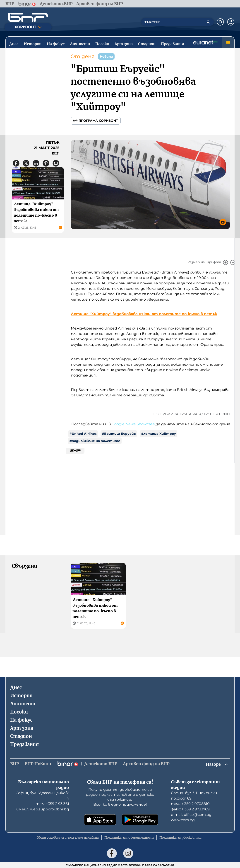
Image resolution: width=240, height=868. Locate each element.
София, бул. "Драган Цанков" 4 (42, 796)
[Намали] (233, 262)
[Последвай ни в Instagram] (128, 853)
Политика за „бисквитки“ (181, 838)
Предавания (24, 744)
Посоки (19, 712)
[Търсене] (208, 22)
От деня (83, 56)
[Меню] (228, 42)
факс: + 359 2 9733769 (190, 809)
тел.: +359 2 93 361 (52, 804)
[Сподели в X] (26, 163)
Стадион (21, 736)
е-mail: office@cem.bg (191, 815)
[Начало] (28, 17)
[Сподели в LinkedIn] (36, 163)
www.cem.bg (183, 820)
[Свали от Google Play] (140, 820)
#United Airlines (83, 434)
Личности (23, 704)
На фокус (21, 720)
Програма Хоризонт (96, 121)
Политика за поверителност (129, 838)
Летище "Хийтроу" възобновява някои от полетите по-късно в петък (144, 314)
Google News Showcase (133, 424)
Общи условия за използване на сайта (68, 838)
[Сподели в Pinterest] (46, 163)
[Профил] (231, 22)
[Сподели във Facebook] (16, 163)
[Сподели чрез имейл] (56, 163)
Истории (21, 696)
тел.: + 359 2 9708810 (190, 804)
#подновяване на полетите (95, 441)
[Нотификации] (220, 22)
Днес (16, 687)
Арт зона (22, 728)
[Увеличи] (226, 262)
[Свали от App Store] (100, 820)
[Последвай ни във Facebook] (112, 853)
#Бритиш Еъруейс (119, 434)
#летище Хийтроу (158, 434)
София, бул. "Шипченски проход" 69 (194, 796)
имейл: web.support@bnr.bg (43, 809)
